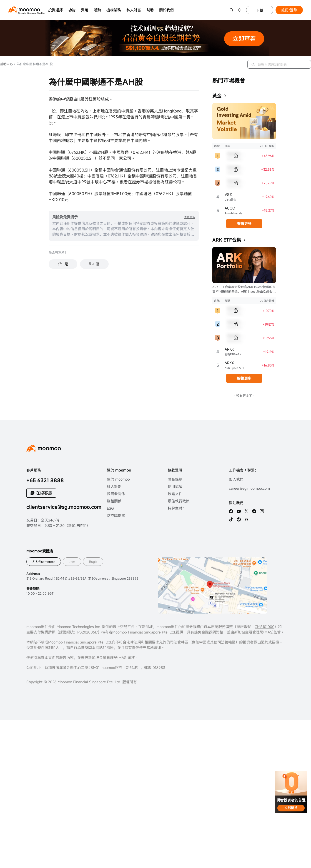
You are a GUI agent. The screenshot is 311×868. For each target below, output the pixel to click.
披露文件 (175, 494)
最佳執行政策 (179, 501)
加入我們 (236, 479)
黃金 (217, 96)
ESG (110, 508)
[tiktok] (231, 519)
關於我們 (166, 10)
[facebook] (231, 511)
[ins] (262, 511)
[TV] (246, 519)
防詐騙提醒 (116, 516)
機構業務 (114, 10)
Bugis (93, 562)
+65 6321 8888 (45, 480)
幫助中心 (6, 64)
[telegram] (254, 511)
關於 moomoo (118, 479)
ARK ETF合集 (227, 240)
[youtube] (239, 511)
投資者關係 (116, 494)
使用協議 (175, 486)
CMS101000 (265, 627)
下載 (260, 10)
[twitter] (246, 511)
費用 (85, 10)
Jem (72, 562)
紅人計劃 (114, 486)
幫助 (150, 10)
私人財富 (134, 10)
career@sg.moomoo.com (249, 488)
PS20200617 (88, 632)
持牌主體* (176, 508)
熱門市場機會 (229, 80)
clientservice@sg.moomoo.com (64, 507)
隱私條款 (175, 479)
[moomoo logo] (24, 9)
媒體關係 (114, 501)
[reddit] (239, 519)
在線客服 (44, 493)
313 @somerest (44, 562)
